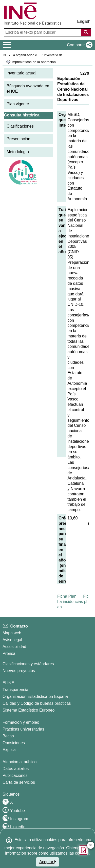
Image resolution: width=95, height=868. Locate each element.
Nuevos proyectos (19, 671)
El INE (8, 683)
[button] (79, 45)
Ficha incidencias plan (73, 602)
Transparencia (15, 690)
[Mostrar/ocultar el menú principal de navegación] (7, 45)
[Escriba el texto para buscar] (43, 32)
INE (5, 55)
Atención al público (20, 762)
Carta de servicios (19, 782)
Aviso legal (12, 640)
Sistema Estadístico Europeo (29, 710)
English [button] (84, 21)
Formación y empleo (21, 722)
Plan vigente (18, 104)
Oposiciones (14, 743)
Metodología (18, 152)
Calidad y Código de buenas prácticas (37, 703)
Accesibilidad (14, 647)
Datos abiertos (16, 769)
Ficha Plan (67, 596)
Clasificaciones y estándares (28, 664)
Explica (9, 750)
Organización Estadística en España (35, 697)
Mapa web (12, 633)
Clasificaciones (20, 126)
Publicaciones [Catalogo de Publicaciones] (15, 775)
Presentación (18, 139)
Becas (8, 736)
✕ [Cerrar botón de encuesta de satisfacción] (91, 845)
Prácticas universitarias (23, 729)
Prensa (9, 653)
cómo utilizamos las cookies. (64, 853)
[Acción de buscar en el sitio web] (86, 32)
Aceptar (48, 862)
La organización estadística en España (39, 55)
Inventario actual (21, 73)
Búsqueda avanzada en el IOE (28, 89)
